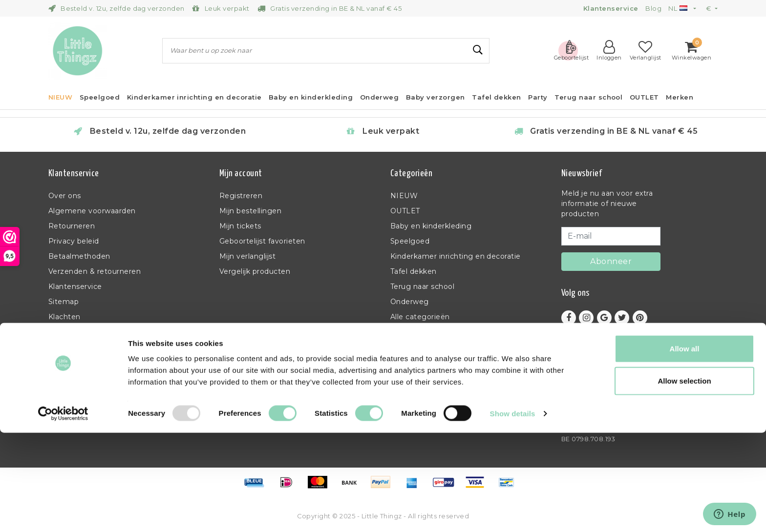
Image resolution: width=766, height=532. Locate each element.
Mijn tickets (240, 226)
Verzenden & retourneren (95, 271)
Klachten (64, 317)
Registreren (241, 196)
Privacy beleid (74, 241)
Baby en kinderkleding (431, 226)
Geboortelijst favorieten (262, 241)
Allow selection (684, 480)
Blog (653, 8)
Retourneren (72, 226)
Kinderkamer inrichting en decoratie (456, 256)
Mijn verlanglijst (247, 256)
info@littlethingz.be (599, 405)
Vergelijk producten (255, 271)
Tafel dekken (414, 271)
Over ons (65, 196)
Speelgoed (410, 241)
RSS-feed (65, 332)
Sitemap (64, 302)
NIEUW (404, 196)
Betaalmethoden (79, 256)
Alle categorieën (420, 317)
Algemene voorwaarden (92, 211)
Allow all (685, 448)
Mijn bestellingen (250, 211)
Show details (513, 513)
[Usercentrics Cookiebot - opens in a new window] (63, 513)
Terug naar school (422, 286)
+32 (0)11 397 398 (591, 393)
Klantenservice (75, 286)
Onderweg (410, 302)
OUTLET (405, 211)
